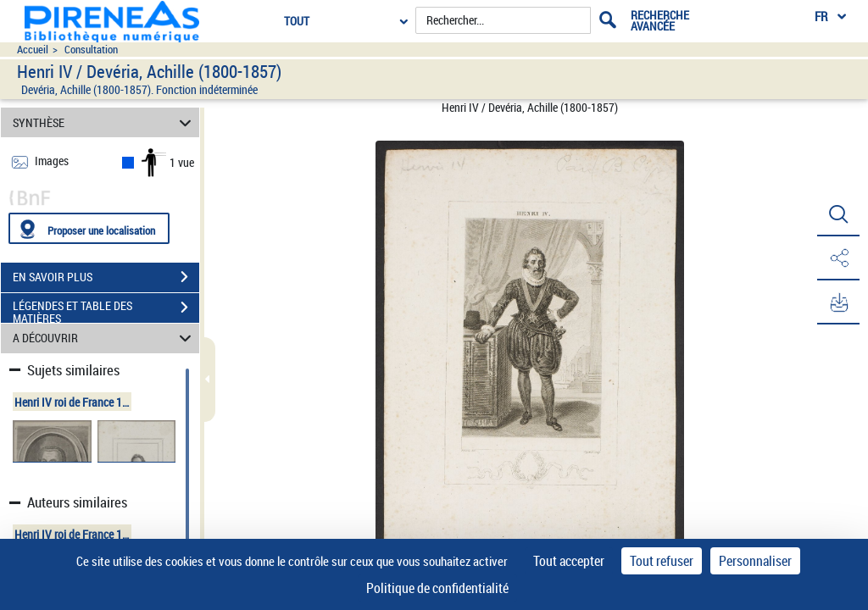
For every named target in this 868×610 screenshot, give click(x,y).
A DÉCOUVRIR (105, 338)
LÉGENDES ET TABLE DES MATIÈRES (106, 309)
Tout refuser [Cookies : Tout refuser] (662, 561)
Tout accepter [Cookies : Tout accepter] (569, 561)
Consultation (91, 50)
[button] (838, 214)
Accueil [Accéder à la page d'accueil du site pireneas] (33, 50)
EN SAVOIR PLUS (106, 277)
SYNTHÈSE (105, 122)
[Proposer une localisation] (89, 228)
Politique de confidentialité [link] (437, 588)
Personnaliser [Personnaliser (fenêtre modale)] (755, 561)
